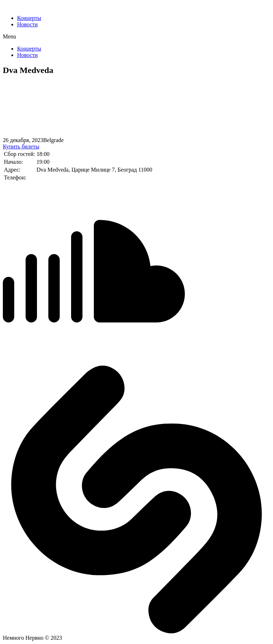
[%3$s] (56, 109)
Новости (27, 24)
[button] (136, 37)
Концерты (29, 18)
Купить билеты (21, 146)
